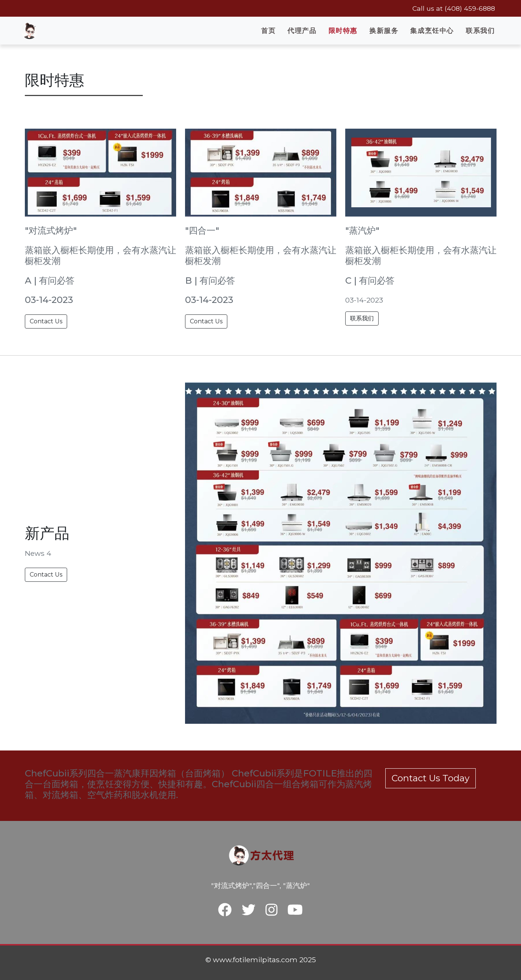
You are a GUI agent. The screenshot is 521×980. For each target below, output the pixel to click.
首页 (268, 31)
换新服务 (384, 31)
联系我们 (480, 31)
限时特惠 (343, 31)
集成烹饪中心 (432, 31)
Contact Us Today (431, 778)
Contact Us (46, 321)
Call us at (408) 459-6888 (454, 8)
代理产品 (302, 31)
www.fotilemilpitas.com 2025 (264, 960)
